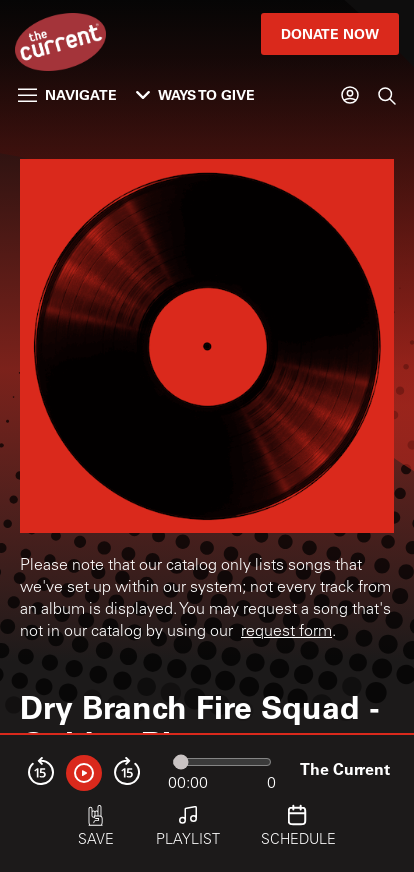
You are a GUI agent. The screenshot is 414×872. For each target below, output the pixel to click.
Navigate (67, 94)
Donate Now (330, 33)
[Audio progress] (222, 762)
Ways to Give (195, 94)
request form (286, 632)
